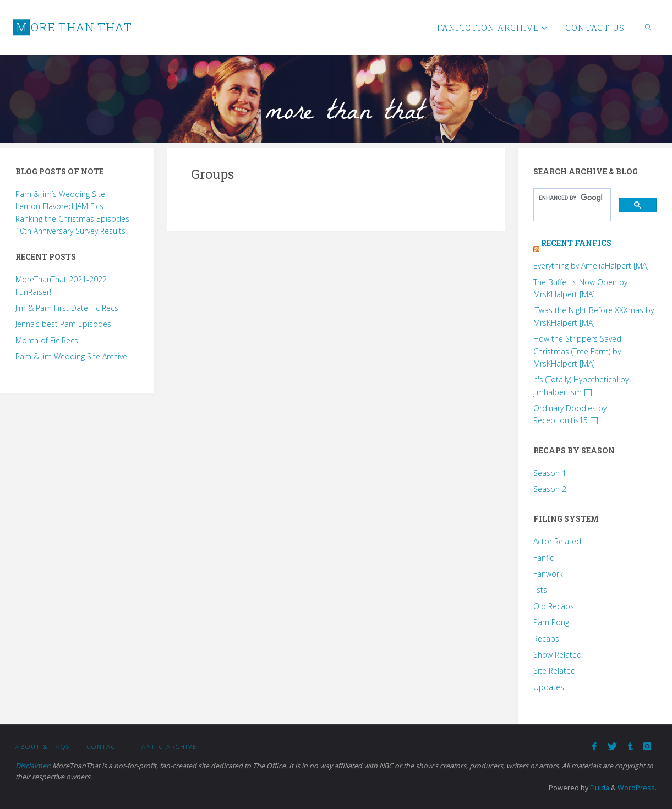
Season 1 (550, 473)
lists (540, 590)
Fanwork (548, 574)
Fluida (599, 788)
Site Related (554, 671)
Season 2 (550, 489)
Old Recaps (554, 606)
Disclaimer (32, 766)
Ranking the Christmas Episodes (72, 219)
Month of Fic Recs (47, 340)
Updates (549, 687)
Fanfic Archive (167, 747)
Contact (103, 747)
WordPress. (637, 788)
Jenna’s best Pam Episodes (63, 324)
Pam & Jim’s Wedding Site (60, 194)
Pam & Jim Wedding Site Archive (71, 356)
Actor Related (557, 541)
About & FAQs (43, 747)
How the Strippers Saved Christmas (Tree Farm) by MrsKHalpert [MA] (577, 351)
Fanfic (543, 558)
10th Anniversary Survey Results (70, 231)
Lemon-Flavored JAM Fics (59, 206)
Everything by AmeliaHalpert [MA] (591, 266)
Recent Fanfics (576, 243)
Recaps (546, 639)
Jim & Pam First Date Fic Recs (67, 308)
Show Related (558, 655)
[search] (571, 198)
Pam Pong (551, 622)
